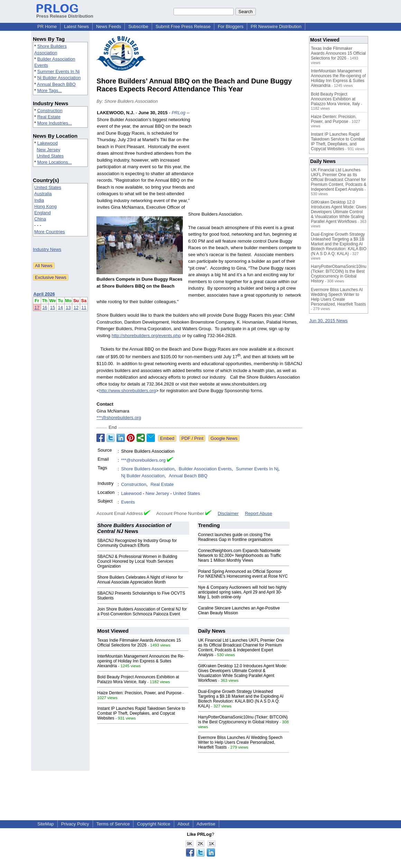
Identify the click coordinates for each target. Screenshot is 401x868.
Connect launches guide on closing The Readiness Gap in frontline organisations (235, 537)
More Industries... (55, 123)
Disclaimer (228, 513)
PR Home (47, 26)
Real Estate (49, 117)
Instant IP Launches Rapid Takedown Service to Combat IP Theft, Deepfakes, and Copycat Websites (141, 713)
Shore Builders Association (148, 469)
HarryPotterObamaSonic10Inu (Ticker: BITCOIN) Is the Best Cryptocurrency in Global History (243, 720)
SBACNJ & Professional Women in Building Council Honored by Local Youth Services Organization (137, 561)
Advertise (206, 824)
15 (53, 308)
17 (37, 308)
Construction (50, 111)
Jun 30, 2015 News (328, 321)
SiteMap (46, 824)
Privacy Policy (75, 824)
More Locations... (55, 162)
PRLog (178, 113)
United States (50, 156)
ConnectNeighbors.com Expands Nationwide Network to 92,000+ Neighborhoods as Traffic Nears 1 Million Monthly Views (240, 555)
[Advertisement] (250, 160)
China (40, 219)
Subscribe (138, 26)
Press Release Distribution (65, 13)
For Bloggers (231, 26)
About (184, 824)
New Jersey (48, 150)
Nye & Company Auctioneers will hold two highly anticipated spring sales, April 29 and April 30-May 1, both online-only (242, 592)
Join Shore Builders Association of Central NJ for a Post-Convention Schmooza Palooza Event (142, 612)
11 (84, 308)
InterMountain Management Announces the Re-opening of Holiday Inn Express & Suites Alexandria (141, 661)
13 (68, 308)
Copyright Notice (153, 824)
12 (76, 308)
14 (60, 308)
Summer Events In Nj (59, 71)
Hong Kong (45, 206)
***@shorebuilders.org (119, 418)
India (39, 200)
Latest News (76, 26)
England (43, 213)
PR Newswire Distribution (276, 26)
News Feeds (109, 26)
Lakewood (48, 143)
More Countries (50, 232)
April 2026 (44, 294)
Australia (43, 194)
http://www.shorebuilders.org (128, 391)
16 (45, 308)
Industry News (47, 249)
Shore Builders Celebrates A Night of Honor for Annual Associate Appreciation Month (140, 580)
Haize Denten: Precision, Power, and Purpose (139, 693)
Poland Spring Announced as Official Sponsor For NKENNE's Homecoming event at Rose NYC (243, 574)
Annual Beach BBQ (56, 84)
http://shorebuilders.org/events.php (146, 336)
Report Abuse (258, 513)
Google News (224, 438)
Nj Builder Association (59, 78)
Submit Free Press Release (183, 26)
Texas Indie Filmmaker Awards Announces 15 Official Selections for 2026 (139, 643)
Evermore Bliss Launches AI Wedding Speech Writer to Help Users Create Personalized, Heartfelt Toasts (240, 742)
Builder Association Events (205, 469)
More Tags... (50, 91)
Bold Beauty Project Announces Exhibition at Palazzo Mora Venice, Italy (138, 679)
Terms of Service (113, 824)
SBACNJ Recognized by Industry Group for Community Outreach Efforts (137, 543)
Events (128, 502)
